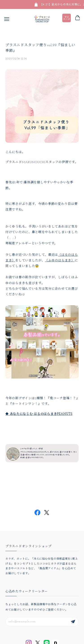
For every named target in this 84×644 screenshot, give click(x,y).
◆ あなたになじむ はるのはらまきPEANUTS (39, 414)
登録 (73, 622)
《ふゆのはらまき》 (60, 261)
